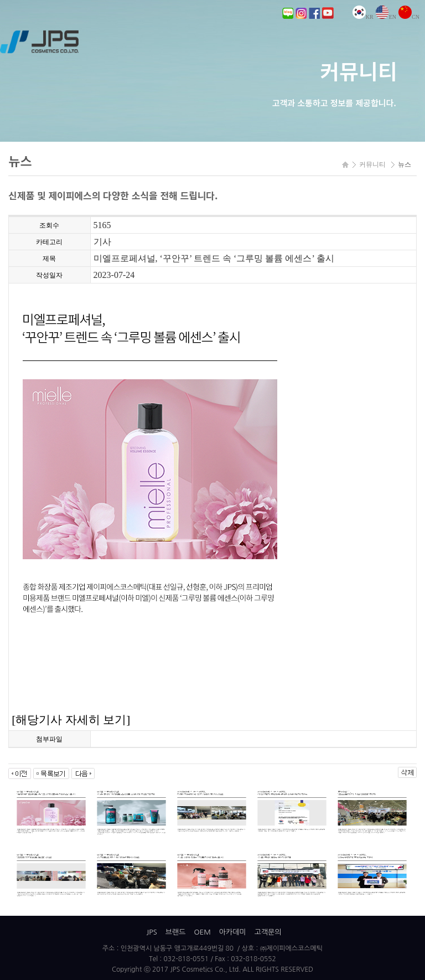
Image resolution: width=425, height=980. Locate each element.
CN (409, 17)
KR (363, 17)
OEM (202, 932)
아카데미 (233, 932)
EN (386, 17)
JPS (151, 932)
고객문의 (268, 932)
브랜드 (176, 932)
